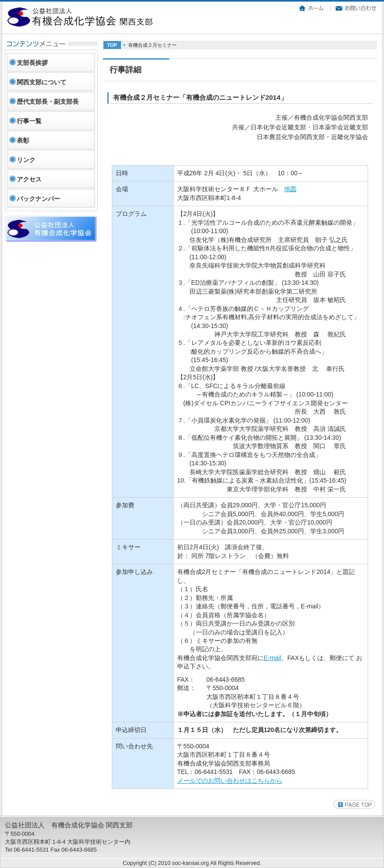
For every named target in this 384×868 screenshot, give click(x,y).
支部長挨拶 (32, 63)
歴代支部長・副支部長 (48, 102)
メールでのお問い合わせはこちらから (230, 781)
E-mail (272, 658)
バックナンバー (38, 199)
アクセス (29, 179)
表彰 (23, 140)
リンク (26, 160)
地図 (290, 189)
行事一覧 (29, 121)
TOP (112, 45)
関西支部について (42, 82)
